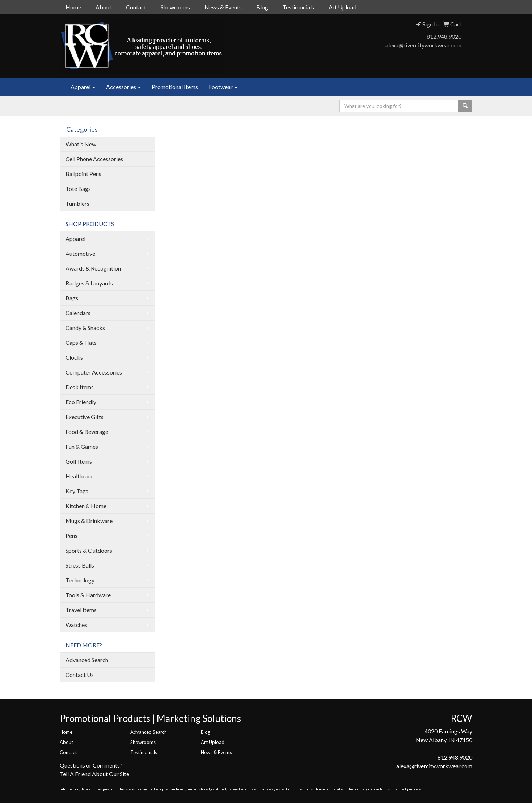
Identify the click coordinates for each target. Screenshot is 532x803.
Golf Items (79, 461)
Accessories (123, 87)
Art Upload (343, 7)
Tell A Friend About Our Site (94, 774)
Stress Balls (80, 565)
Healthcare (79, 476)
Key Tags (77, 491)
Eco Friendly (81, 402)
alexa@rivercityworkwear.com (423, 45)
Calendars (78, 313)
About (104, 7)
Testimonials (298, 7)
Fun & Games (82, 446)
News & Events (223, 7)
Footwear (223, 87)
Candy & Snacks (85, 328)
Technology (80, 580)
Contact (136, 7)
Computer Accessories (94, 372)
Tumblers (77, 203)
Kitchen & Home (86, 506)
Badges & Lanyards (89, 283)
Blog (262, 7)
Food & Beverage (87, 432)
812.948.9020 (444, 36)
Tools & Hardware (88, 595)
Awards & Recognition (93, 268)
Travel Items (81, 610)
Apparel (83, 87)
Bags (72, 298)
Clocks (74, 357)
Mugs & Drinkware (89, 521)
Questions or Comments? (91, 765)
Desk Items (80, 387)
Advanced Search (87, 660)
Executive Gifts (85, 417)
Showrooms (175, 7)
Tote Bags (78, 189)
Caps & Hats (81, 342)
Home (73, 7)
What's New (81, 144)
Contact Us (80, 675)
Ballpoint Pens (83, 174)
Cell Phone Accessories (94, 159)
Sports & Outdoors (89, 550)
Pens (71, 536)
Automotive (80, 253)
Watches (76, 625)
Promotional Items (175, 87)
